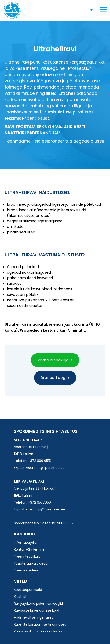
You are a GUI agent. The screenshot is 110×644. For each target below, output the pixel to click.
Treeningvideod (27, 570)
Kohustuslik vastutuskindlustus (38, 631)
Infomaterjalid (25, 543)
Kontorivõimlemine (29, 549)
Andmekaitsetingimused (34, 617)
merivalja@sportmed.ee (46, 509)
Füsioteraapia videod (31, 563)
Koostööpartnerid (28, 590)
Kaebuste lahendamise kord (37, 610)
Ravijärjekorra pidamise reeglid (38, 604)
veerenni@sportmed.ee (45, 468)
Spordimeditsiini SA (12, 10)
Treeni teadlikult (27, 556)
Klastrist (20, 597)
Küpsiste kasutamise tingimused (40, 624)
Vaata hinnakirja (55, 360)
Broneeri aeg (55, 378)
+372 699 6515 (39, 461)
